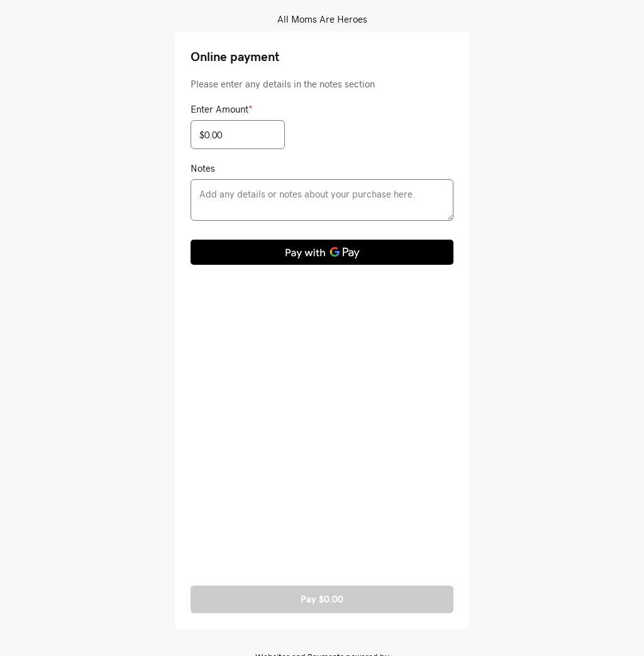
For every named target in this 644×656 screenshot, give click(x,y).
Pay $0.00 (322, 599)
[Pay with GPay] (322, 252)
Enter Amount (222, 109)
